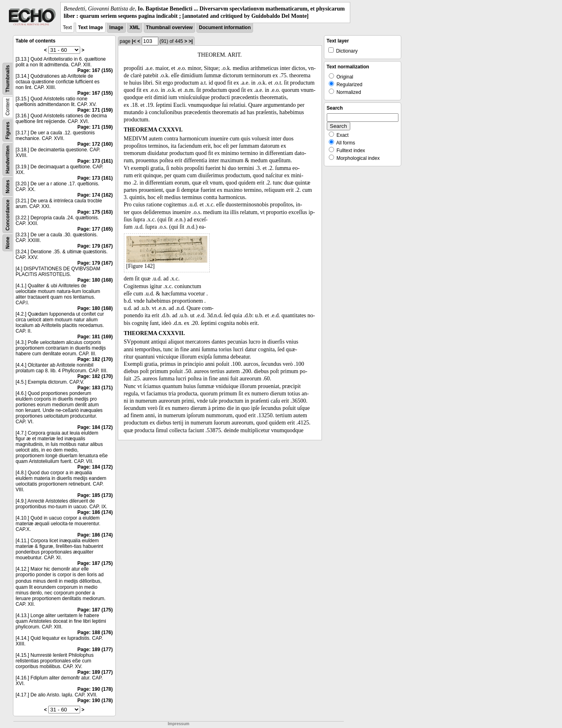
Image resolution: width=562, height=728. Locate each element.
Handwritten (8, 160)
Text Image (91, 28)
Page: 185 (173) (95, 495)
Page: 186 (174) (95, 512)
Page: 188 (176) (95, 632)
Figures (8, 131)
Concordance (8, 215)
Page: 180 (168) (95, 280)
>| (191, 41)
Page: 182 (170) (95, 359)
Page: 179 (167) (95, 246)
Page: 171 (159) (95, 110)
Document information (225, 28)
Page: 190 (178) (95, 689)
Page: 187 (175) (95, 563)
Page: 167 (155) (95, 70)
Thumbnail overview (169, 28)
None (8, 243)
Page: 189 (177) (95, 649)
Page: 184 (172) (95, 427)
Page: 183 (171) (95, 388)
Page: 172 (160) (95, 144)
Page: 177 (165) (95, 229)
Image (116, 28)
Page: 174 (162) (95, 195)
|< (134, 41)
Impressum (178, 724)
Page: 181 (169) (95, 337)
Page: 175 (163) (95, 212)
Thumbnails (8, 79)
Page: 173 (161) (95, 161)
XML (135, 28)
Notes (8, 187)
